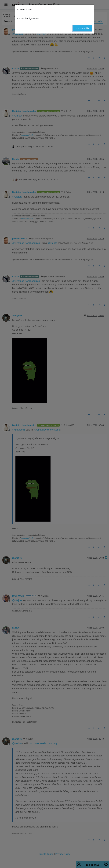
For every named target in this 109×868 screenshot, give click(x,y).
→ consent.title (82, 28)
